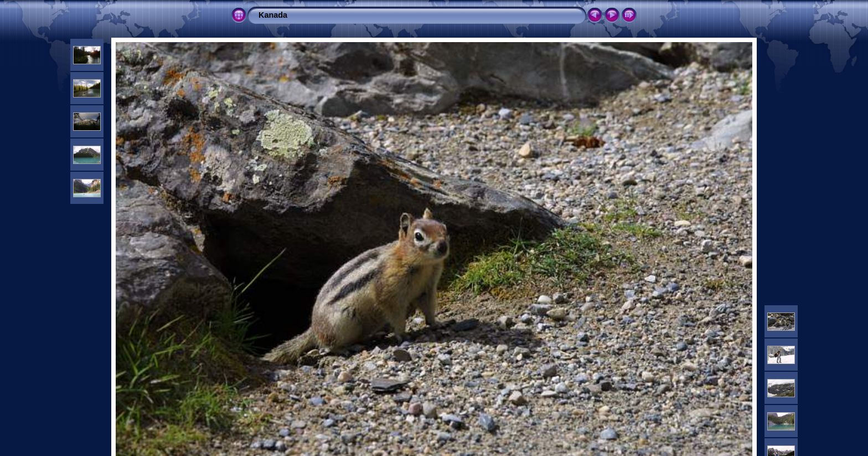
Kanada (273, 15)
